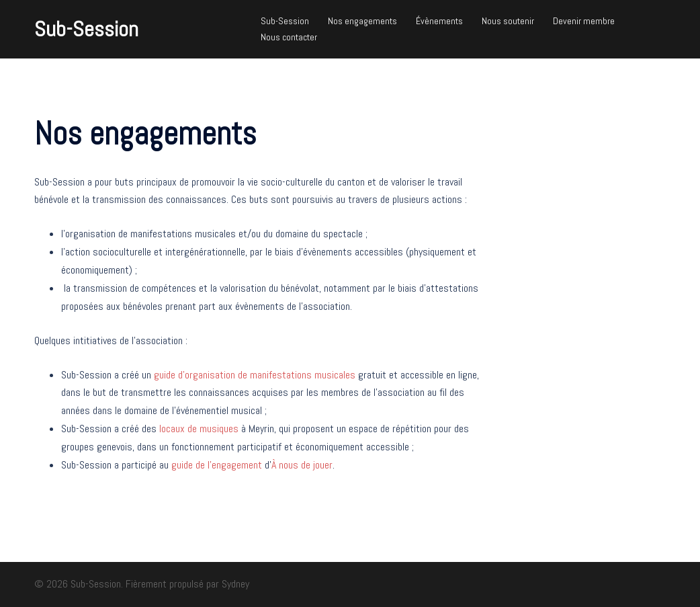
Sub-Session (86, 29)
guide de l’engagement (217, 465)
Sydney (235, 584)
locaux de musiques (199, 429)
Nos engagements (362, 21)
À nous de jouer (302, 465)
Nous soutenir (508, 21)
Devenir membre (584, 21)
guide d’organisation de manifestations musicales (255, 375)
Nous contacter (289, 37)
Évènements (439, 21)
